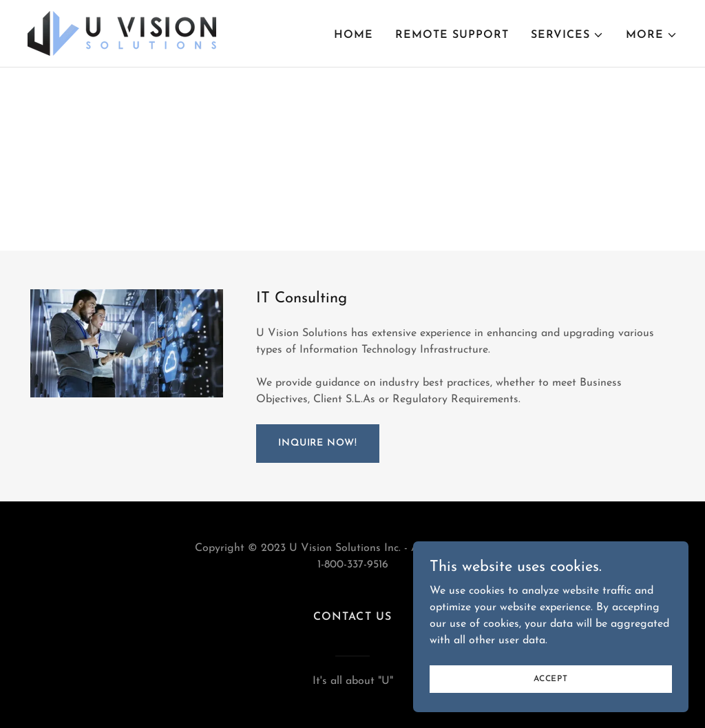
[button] (567, 35)
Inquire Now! (318, 443)
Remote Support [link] (452, 35)
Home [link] (354, 35)
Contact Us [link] (352, 617)
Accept (551, 707)
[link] (122, 33)
